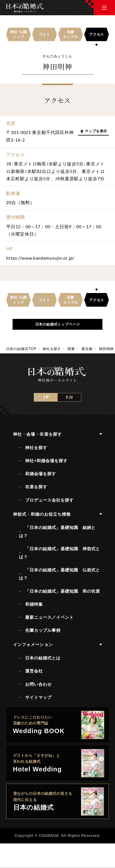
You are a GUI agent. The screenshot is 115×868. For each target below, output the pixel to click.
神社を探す (36, 448)
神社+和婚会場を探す (46, 461)
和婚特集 (34, 604)
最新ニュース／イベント (49, 617)
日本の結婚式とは (43, 658)
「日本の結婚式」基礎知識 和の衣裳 (63, 591)
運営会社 (34, 671)
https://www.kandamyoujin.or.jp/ (40, 258)
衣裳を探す (36, 487)
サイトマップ (38, 697)
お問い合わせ (38, 684)
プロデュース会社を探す (49, 500)
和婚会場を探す (41, 474)
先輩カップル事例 (43, 630)
